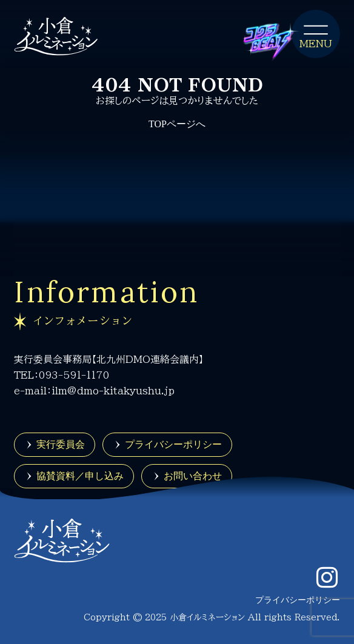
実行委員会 (61, 444)
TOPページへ (177, 124)
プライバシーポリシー (173, 444)
